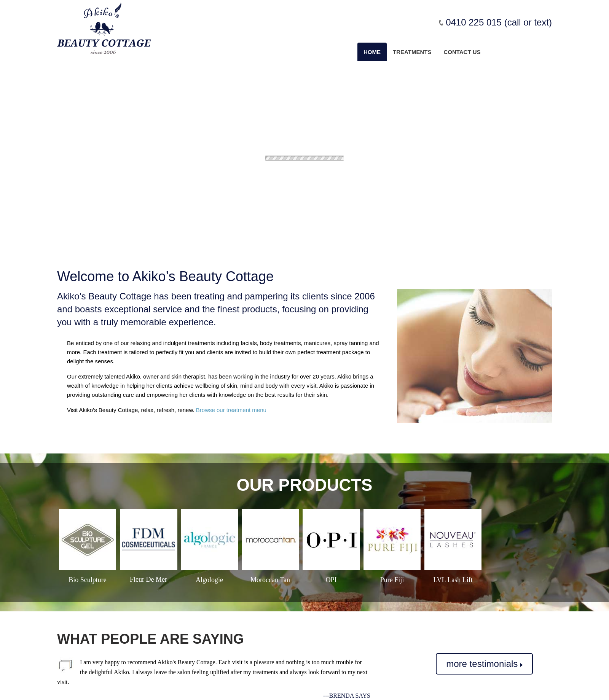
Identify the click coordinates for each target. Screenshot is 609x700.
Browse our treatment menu (231, 410)
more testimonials (484, 664)
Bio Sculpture (88, 580)
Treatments (412, 52)
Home (372, 52)
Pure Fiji (392, 580)
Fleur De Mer (148, 579)
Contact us (462, 52)
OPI (331, 580)
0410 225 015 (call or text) (499, 22)
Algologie (209, 580)
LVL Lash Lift (453, 580)
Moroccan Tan (270, 580)
